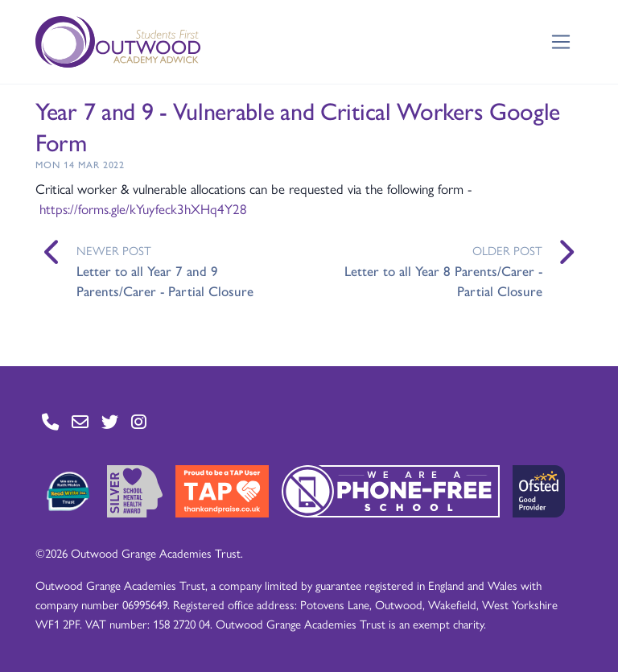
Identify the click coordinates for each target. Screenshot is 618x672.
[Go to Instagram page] (139, 422)
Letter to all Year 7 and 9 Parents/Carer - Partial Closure (165, 281)
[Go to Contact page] (50, 422)
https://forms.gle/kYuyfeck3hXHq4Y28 (143, 208)
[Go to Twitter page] (110, 422)
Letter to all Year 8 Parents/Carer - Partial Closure (443, 281)
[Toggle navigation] (561, 42)
